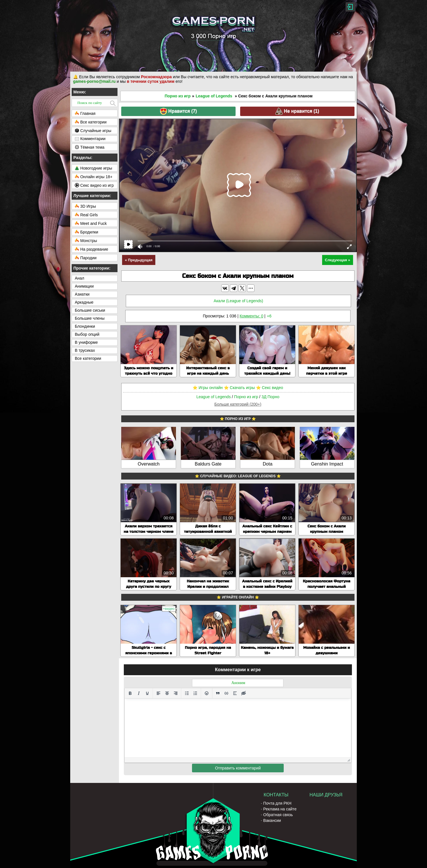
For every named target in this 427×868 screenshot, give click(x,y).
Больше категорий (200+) (238, 404)
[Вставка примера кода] (226, 693)
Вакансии (272, 820)
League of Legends (214, 96)
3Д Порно (270, 397)
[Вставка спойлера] (235, 693)
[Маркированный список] (187, 693)
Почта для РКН (277, 803)
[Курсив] (139, 693)
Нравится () (178, 111)
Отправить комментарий (238, 768)
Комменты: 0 (251, 316)
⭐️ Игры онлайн (208, 388)
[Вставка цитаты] (218, 693)
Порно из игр (178, 96)
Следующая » (338, 260)
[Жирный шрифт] (130, 693)
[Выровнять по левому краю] (158, 693)
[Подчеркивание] (147, 693)
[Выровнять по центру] (167, 693)
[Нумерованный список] (195, 693)
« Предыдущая (139, 260)
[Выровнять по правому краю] (176, 693)
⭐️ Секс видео (270, 388)
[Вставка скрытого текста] (244, 693)
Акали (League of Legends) (239, 301)
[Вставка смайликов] (207, 693)
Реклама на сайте (280, 809)
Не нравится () (297, 111)
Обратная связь (278, 815)
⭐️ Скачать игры (239, 388)
